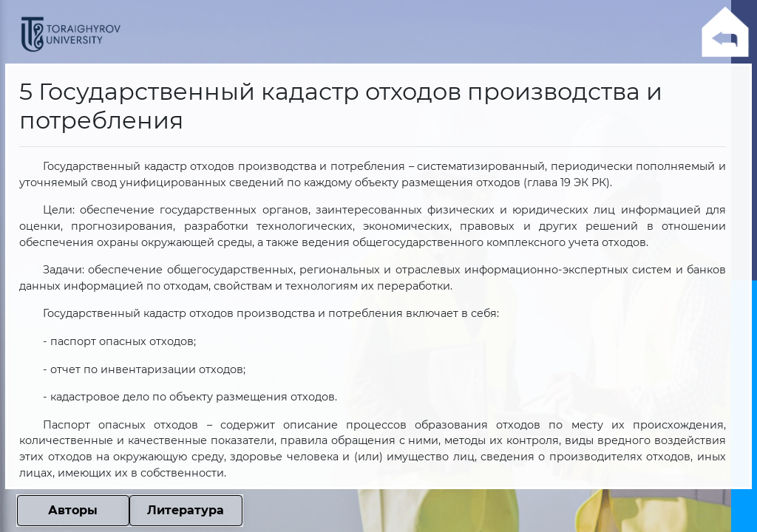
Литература (186, 510)
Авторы (73, 510)
